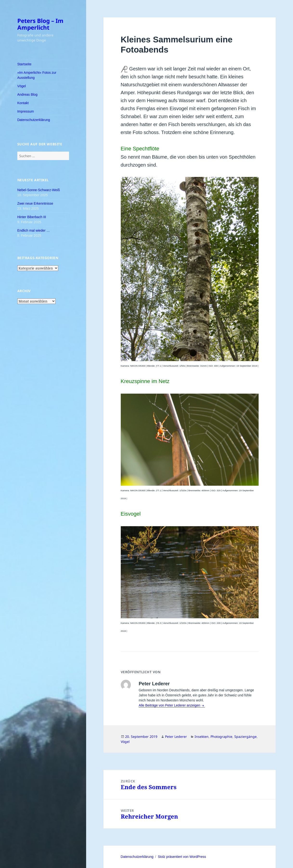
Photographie (221, 737)
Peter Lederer (176, 737)
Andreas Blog (27, 94)
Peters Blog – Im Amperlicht (40, 24)
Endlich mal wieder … (34, 230)
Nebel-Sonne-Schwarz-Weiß (39, 190)
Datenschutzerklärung (34, 120)
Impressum (26, 111)
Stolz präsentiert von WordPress (182, 857)
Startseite (24, 64)
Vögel (22, 86)
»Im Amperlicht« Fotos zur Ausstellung (37, 75)
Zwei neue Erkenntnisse (35, 203)
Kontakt (23, 103)
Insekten (202, 737)
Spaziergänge (245, 737)
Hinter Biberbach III (32, 217)
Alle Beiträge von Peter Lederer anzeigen (170, 705)
